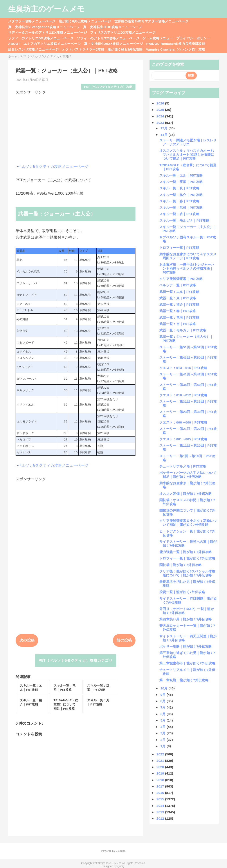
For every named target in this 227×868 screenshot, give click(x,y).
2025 (161, 110)
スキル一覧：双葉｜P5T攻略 (181, 182)
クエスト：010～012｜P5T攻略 (183, 395)
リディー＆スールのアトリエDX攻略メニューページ (48, 32)
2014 (161, 806)
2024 (161, 116)
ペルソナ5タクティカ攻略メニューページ (53, 167)
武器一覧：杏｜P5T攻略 (178, 324)
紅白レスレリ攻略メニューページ (33, 49)
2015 (161, 799)
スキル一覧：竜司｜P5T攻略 (181, 207)
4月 (164, 727)
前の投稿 (124, 640)
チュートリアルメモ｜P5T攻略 (183, 466)
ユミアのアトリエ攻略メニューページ (52, 44)
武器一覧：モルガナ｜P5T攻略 (183, 330)
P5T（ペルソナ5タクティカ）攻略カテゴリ (76, 661)
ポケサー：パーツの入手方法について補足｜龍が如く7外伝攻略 (188, 475)
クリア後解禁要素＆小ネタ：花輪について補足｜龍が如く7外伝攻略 (188, 523)
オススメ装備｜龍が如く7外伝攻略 (186, 494)
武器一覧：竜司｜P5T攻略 (179, 317)
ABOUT (14, 44)
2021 (161, 761)
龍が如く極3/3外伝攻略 (125, 49)
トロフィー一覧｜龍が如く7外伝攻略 (187, 558)
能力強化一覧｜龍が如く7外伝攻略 (186, 552)
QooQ (121, 866)
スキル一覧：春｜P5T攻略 (179, 201)
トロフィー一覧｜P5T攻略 (179, 248)
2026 (161, 103)
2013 (161, 812)
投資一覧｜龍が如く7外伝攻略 (182, 592)
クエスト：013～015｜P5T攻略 (183, 368)
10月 (165, 688)
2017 (161, 786)
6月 (164, 714)
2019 (161, 773)
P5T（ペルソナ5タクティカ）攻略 (108, 87)
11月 (165, 135)
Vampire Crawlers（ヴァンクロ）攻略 (176, 49)
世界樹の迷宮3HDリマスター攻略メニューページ (151, 21)
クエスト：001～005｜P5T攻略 (183, 439)
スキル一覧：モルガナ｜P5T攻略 (184, 220)
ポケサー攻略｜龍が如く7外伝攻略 (186, 646)
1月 (164, 746)
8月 (164, 701)
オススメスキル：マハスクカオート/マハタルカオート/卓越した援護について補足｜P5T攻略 (187, 154)
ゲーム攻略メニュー (158, 38)
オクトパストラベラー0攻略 (83, 49)
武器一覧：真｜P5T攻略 (178, 298)
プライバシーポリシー (193, 38)
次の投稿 (27, 640)
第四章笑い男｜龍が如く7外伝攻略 (186, 619)
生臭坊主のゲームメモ (46, 9)
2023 (161, 123)
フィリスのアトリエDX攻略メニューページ (123, 32)
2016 (161, 793)
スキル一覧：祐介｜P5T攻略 (181, 195)
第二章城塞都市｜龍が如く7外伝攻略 (187, 663)
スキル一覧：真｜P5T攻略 (179, 188)
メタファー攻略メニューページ (32, 21)
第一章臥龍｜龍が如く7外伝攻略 (184, 680)
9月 (164, 695)
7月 (164, 707)
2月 (164, 740)
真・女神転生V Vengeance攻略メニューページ (44, 27)
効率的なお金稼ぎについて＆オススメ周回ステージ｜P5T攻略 (188, 256)
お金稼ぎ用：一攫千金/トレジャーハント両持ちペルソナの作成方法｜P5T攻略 (187, 268)
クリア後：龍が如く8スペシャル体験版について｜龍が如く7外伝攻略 (187, 573)
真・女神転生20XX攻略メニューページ (113, 44)
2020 (161, 767)
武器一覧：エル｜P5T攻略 (179, 292)
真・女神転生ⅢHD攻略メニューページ (112, 27)
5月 (164, 720)
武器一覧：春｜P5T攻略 (178, 311)
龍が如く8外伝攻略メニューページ (85, 21)
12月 (165, 128)
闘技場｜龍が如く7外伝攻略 (181, 565)
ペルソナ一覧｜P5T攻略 (178, 285)
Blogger (120, 851)
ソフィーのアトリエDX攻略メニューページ (41, 38)
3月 (164, 733)
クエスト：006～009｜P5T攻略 (183, 422)
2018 (161, 780)
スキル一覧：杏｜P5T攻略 (179, 214)
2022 (161, 754)
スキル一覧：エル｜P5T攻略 (181, 175)
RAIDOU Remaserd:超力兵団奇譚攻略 (176, 44)
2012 (161, 818)
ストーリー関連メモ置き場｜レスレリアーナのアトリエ (188, 142)
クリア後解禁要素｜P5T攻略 (181, 279)
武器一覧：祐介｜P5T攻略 (179, 304)
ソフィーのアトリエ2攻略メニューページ (108, 38)
